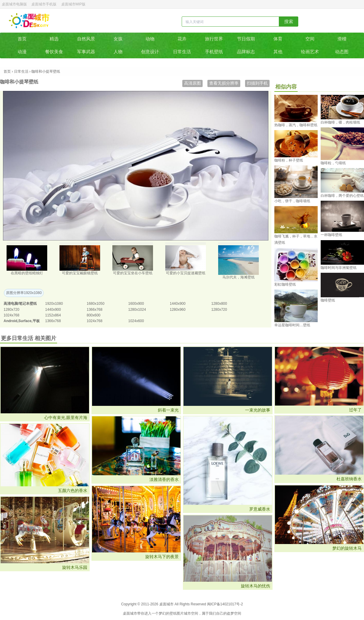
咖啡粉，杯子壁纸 (289, 160)
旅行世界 (214, 39)
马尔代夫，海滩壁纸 (238, 277)
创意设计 (150, 52)
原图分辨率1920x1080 (24, 293)
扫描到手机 (257, 83)
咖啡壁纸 (328, 300)
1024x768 (12, 315)
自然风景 (86, 39)
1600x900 (136, 304)
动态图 (342, 52)
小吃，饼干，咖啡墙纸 (292, 201)
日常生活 (182, 52)
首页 (22, 39)
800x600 (94, 315)
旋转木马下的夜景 (162, 557)
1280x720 (12, 310)
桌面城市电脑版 (14, 4)
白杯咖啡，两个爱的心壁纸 (342, 196)
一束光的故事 (258, 410)
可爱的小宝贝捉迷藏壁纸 (186, 273)
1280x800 (219, 304)
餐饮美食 (54, 52)
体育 (278, 39)
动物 (150, 39)
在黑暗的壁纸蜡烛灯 (27, 273)
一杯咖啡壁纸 (331, 235)
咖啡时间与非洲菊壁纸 (339, 268)
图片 (180, 613)
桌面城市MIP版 (73, 4)
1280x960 (178, 310)
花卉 (182, 39)
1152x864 (53, 315)
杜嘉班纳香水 (349, 479)
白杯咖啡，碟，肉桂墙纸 (340, 122)
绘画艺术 (310, 52)
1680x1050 (95, 304)
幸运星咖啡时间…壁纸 (292, 325)
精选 (54, 39)
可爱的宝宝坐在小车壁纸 (133, 273)
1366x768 (95, 310)
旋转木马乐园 (75, 567)
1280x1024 (137, 310)
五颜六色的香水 (73, 490)
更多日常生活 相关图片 (29, 338)
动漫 (22, 52)
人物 (118, 52)
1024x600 (136, 321)
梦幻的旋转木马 (347, 548)
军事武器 (86, 52)
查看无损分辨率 (224, 83)
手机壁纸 (214, 52)
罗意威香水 (260, 509)
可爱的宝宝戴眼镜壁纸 (80, 273)
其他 (278, 52)
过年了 (355, 410)
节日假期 (246, 39)
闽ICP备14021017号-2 (225, 604)
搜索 (289, 21)
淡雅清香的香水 (164, 479)
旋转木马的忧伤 (256, 586)
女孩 (118, 39)
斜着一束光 (168, 410)
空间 (310, 39)
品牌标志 (246, 52)
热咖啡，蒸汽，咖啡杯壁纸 (296, 125)
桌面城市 (29, 21)
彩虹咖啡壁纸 (285, 284)
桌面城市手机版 (44, 4)
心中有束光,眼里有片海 (66, 418)
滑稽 (342, 39)
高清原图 (192, 83)
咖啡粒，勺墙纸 (333, 163)
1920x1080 (54, 304)
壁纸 (173, 613)
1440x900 (178, 304)
